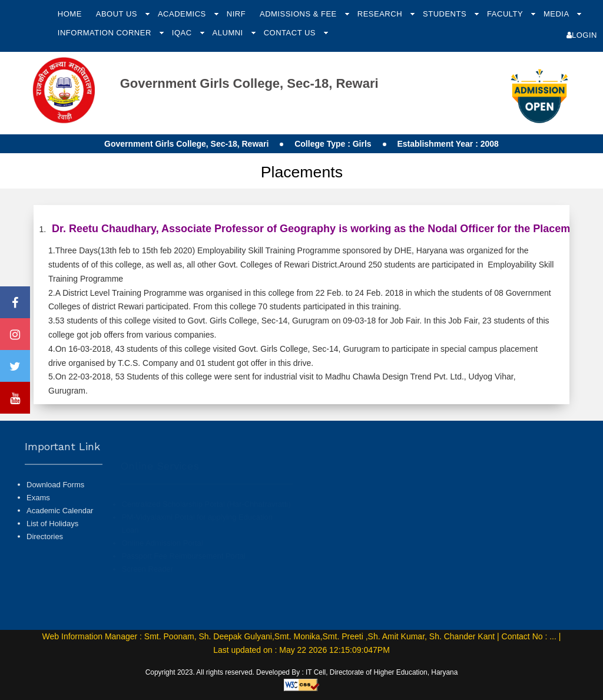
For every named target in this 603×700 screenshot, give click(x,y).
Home (70, 14)
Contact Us (291, 33)
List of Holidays (52, 549)
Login (582, 35)
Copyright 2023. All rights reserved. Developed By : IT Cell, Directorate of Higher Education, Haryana (302, 672)
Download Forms (55, 509)
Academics (183, 14)
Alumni (229, 33)
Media (557, 14)
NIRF (236, 14)
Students (446, 14)
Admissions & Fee (299, 14)
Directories (45, 562)
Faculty (506, 14)
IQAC (183, 33)
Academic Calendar (60, 536)
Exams (38, 522)
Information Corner (106, 33)
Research (381, 14)
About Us (118, 14)
